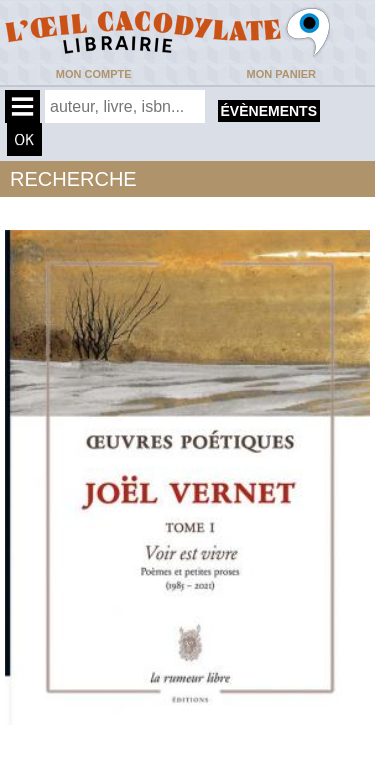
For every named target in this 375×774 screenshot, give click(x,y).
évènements (269, 111)
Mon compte (94, 74)
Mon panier (281, 74)
